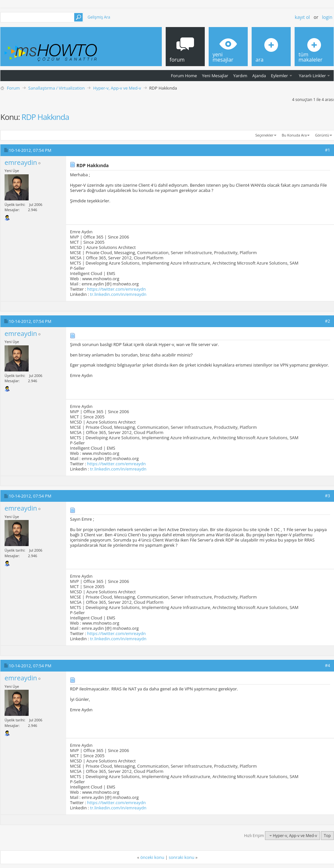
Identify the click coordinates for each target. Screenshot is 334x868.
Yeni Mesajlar (215, 76)
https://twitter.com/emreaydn (117, 289)
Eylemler (279, 76)
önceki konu (152, 857)
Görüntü (322, 135)
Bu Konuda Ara (294, 135)
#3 (327, 496)
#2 (327, 321)
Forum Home (184, 76)
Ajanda (259, 76)
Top (327, 836)
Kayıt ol (302, 17)
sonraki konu (181, 857)
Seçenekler (264, 135)
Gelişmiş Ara (99, 17)
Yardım (240, 76)
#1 (327, 150)
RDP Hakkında (45, 117)
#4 (327, 665)
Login (327, 17)
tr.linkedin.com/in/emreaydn (118, 294)
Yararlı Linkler (312, 76)
